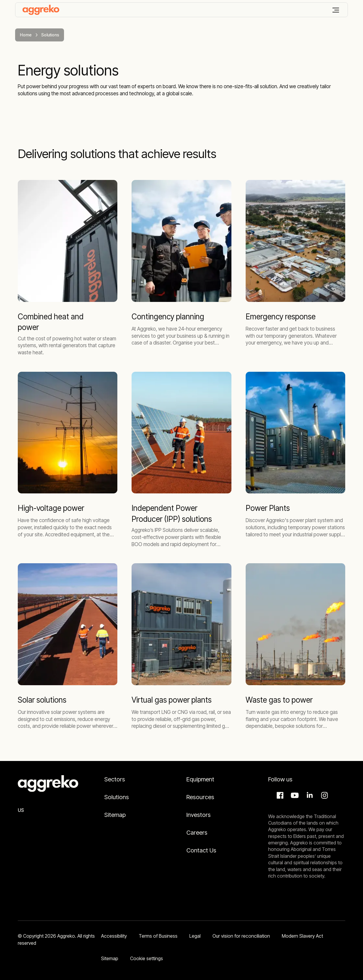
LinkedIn (309, 795)
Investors (199, 815)
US (21, 810)
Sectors (115, 779)
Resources (200, 797)
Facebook (279, 795)
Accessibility (114, 936)
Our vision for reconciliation (241, 936)
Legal (195, 936)
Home (26, 35)
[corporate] (41, 10)
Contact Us (201, 850)
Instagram (324, 795)
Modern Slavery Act (302, 936)
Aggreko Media (294, 795)
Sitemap (115, 815)
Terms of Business (158, 936)
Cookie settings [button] (147, 958)
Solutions (117, 797)
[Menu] (336, 10)
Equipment (200, 779)
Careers (197, 833)
